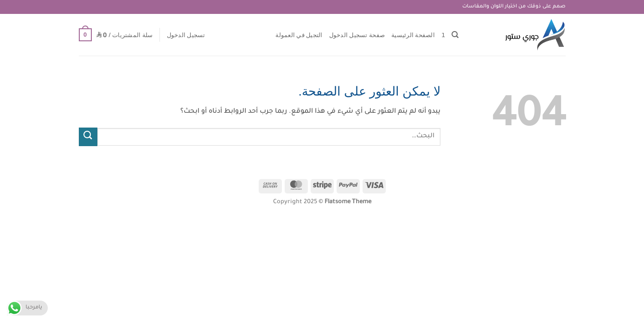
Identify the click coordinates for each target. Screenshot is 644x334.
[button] (186, 35)
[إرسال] (88, 137)
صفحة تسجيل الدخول (357, 35)
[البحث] (455, 35)
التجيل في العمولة (299, 35)
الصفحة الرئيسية (413, 35)
